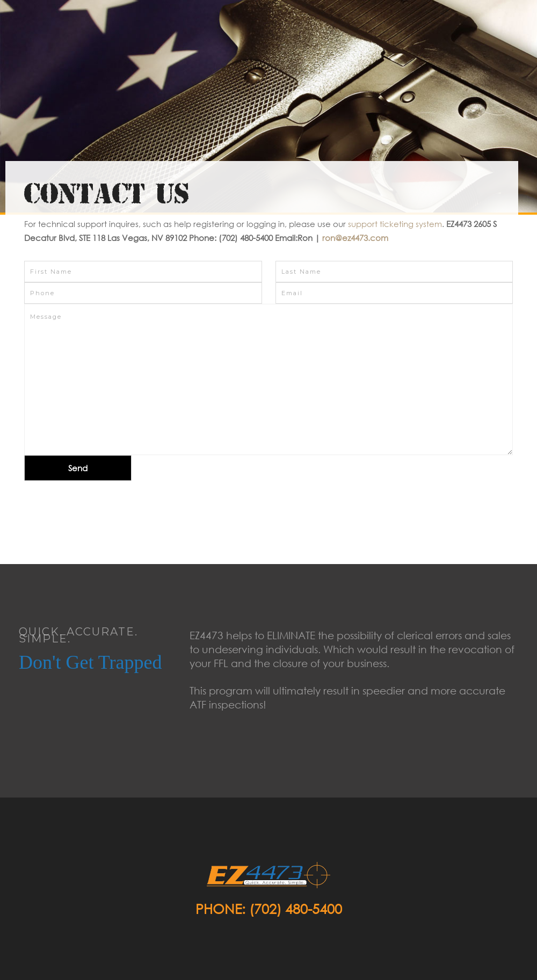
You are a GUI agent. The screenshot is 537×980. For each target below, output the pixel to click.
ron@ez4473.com (355, 238)
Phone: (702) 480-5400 (269, 908)
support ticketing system (395, 224)
